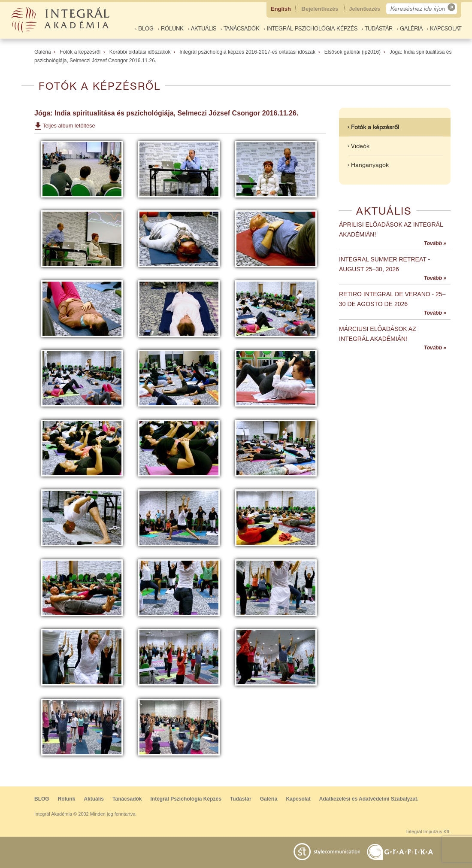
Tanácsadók (127, 799)
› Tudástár (377, 29)
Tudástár (241, 799)
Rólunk (67, 799)
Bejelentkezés (321, 9)
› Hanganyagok (368, 165)
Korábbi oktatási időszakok (140, 52)
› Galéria (410, 29)
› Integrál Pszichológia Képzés (311, 29)
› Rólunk (171, 29)
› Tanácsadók (240, 29)
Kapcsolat (298, 799)
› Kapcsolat (444, 29)
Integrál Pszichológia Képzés (186, 799)
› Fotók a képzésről (373, 127)
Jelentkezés (365, 9)
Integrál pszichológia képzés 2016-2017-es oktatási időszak (247, 52)
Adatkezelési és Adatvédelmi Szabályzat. (369, 799)
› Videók (359, 146)
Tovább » (435, 243)
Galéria (43, 52)
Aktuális (94, 799)
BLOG (42, 799)
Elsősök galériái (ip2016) (352, 52)
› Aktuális (202, 29)
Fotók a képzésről (80, 52)
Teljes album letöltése (69, 126)
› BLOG (144, 29)
